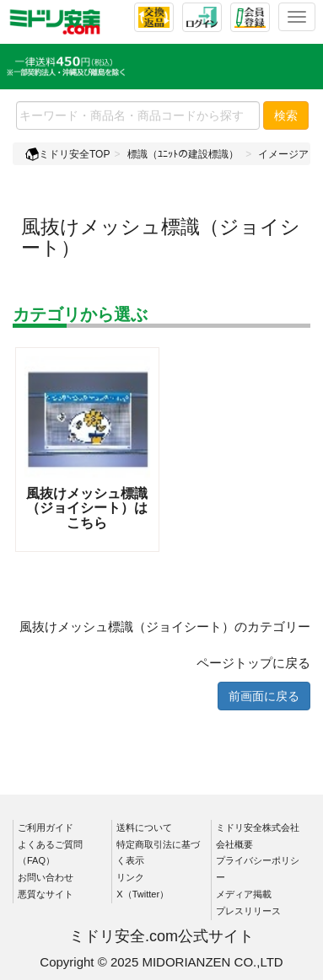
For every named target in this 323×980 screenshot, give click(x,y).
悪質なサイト (46, 894)
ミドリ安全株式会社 (258, 827)
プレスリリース (248, 911)
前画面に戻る (264, 696)
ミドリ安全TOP (67, 154)
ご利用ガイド (46, 827)
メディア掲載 (244, 894)
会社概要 (234, 844)
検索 (286, 115)
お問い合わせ (46, 877)
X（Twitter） (143, 894)
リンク (130, 877)
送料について (144, 827)
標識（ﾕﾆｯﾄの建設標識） (183, 154)
